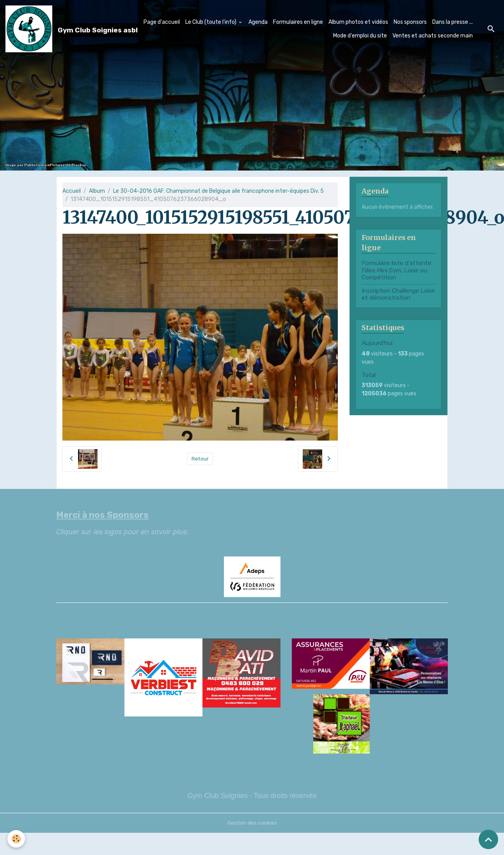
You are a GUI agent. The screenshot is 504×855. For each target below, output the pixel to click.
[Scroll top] (488, 839)
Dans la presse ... (453, 22)
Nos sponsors (410, 22)
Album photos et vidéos (358, 22)
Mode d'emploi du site (360, 36)
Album (97, 191)
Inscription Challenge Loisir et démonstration (398, 294)
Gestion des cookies (252, 823)
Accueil (72, 191)
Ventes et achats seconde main (433, 36)
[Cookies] (17, 839)
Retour (200, 459)
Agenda (258, 22)
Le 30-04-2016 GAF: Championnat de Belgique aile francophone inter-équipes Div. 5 (218, 191)
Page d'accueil (162, 22)
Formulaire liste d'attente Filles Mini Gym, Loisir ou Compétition (397, 270)
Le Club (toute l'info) (211, 22)
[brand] (57, 29)
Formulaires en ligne (298, 22)
